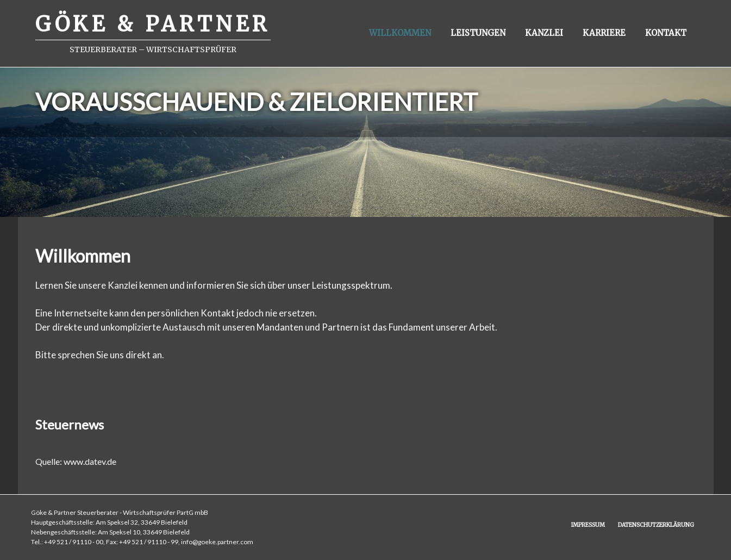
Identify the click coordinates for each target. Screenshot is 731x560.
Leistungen (478, 33)
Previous (22, 131)
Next (709, 131)
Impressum (588, 525)
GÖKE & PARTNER (153, 24)
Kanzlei (544, 33)
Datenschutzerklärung (656, 525)
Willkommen (400, 33)
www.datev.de (90, 461)
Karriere (604, 33)
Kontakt (666, 33)
